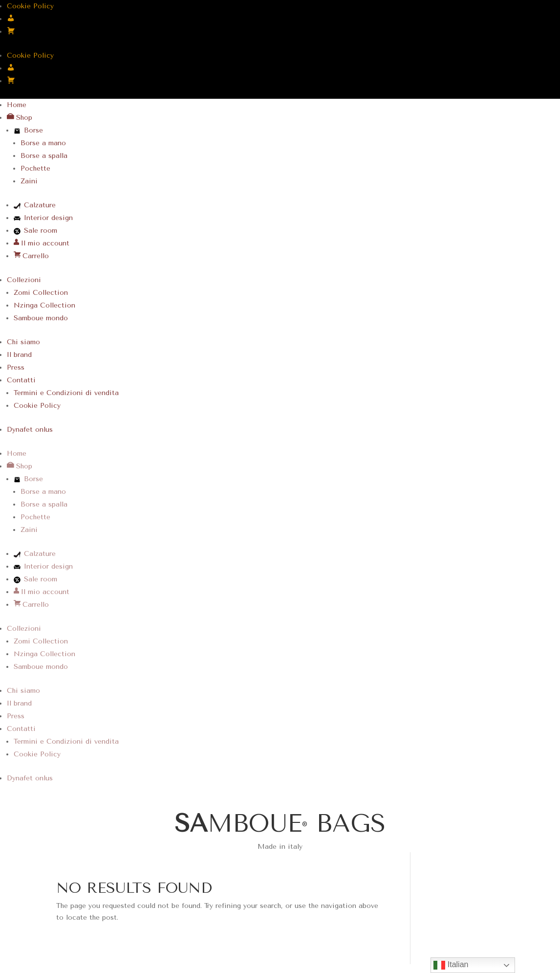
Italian (451, 965)
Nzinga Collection (44, 305)
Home (17, 105)
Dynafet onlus (30, 430)
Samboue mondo (41, 318)
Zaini (29, 181)
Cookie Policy (30, 6)
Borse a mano (43, 143)
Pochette (35, 168)
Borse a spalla (44, 156)
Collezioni (24, 280)
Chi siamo (23, 342)
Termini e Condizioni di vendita (66, 393)
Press (16, 367)
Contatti (21, 380)
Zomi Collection (41, 293)
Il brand (19, 355)
